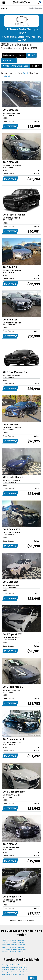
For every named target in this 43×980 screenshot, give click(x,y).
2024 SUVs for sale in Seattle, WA (13, 942)
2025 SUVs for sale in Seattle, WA (13, 940)
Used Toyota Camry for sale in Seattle (14, 967)
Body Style (9, 55)
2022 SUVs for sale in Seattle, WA (13, 952)
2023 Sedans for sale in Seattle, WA (14, 949)
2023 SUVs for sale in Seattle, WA (13, 947)
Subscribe (39, 8)
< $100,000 (9, 61)
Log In (31, 8)
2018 (32, 55)
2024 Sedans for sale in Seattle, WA (14, 945)
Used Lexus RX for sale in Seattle (13, 974)
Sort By (36, 66)
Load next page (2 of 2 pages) (21, 920)
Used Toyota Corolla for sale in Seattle (14, 970)
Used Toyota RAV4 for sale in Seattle (14, 965)
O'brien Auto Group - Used (16, 66)
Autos (4, 8)
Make (21, 55)
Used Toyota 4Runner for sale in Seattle (15, 972)
